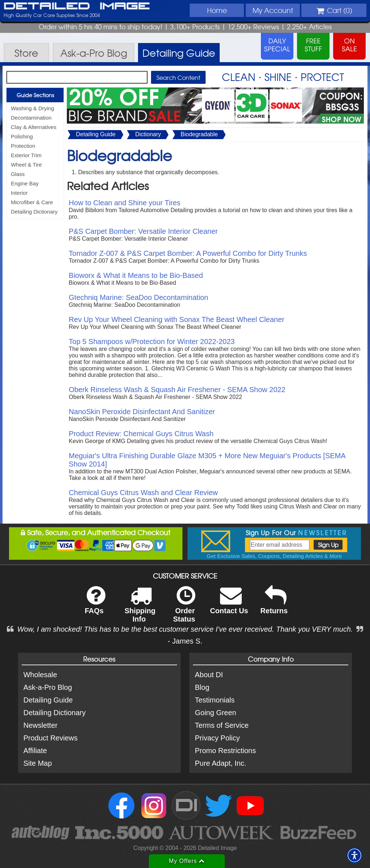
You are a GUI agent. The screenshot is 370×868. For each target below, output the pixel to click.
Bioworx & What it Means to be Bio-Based (136, 275)
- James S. (185, 641)
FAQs (95, 605)
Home (217, 10)
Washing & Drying (33, 108)
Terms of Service (222, 725)
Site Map (38, 763)
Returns (274, 605)
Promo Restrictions (225, 751)
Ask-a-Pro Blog (48, 687)
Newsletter (40, 725)
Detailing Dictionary (34, 212)
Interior (19, 193)
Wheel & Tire (26, 165)
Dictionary (148, 134)
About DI (209, 675)
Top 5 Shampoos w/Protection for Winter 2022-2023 (152, 341)
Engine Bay (25, 183)
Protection (23, 146)
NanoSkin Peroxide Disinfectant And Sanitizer (142, 412)
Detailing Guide (96, 134)
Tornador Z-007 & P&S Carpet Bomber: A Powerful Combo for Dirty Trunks (188, 253)
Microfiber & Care (32, 202)
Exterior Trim (26, 155)
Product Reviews (51, 738)
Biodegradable (199, 134)
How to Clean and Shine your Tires (124, 203)
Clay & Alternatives (34, 127)
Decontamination (31, 118)
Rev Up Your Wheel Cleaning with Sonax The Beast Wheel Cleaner (177, 319)
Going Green (216, 713)
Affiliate (35, 751)
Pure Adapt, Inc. (220, 763)
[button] (354, 855)
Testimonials (215, 700)
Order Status (184, 609)
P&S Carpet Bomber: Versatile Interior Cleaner (143, 231)
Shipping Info (140, 609)
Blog (202, 687)
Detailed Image (77, 7)
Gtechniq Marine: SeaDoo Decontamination (138, 297)
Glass (18, 174)
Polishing (22, 136)
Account (273, 10)
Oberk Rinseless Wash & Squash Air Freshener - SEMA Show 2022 (177, 390)
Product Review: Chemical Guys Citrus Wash (141, 434)
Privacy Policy (217, 738)
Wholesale (40, 675)
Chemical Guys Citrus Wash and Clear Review (143, 493)
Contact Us (229, 605)
